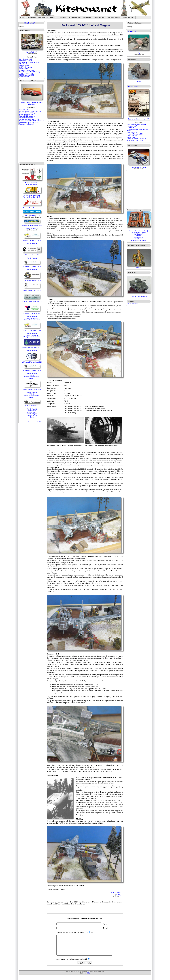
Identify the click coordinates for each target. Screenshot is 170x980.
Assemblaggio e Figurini (139, 240)
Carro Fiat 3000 (132, 132)
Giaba (88, 977)
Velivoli (32, 375)
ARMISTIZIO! (131, 128)
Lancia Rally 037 (32, 52)
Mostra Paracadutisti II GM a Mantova (32, 121)
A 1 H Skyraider (139, 53)
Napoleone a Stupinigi (26, 124)
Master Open (32, 411)
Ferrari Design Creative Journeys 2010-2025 (32, 103)
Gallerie (63, 18)
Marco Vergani (116, 893)
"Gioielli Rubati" (29, 23)
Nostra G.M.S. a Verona (27, 116)
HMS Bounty (23, 64)
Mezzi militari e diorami (32, 396)
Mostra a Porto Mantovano (32, 208)
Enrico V (139, 268)
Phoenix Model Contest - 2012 (32, 389)
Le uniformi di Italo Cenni (135, 140)
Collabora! (31, 18)
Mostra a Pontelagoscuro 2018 (29, 119)
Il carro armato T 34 (133, 126)
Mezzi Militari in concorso (32, 320)
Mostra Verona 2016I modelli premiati (32, 184)
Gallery (118, 895)
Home (22, 18)
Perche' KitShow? (132, 304)
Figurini (32, 378)
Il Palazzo (139, 239)
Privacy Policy (129, 18)
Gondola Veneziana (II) (139, 232)
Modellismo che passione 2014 (32, 225)
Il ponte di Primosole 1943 (135, 134)
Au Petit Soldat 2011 (32, 406)
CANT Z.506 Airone (26, 67)
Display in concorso (32, 335)
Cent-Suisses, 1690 (26, 59)
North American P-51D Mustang (30, 72)
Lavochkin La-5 (24, 77)
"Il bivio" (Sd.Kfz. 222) (26, 73)
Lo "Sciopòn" (139, 234)
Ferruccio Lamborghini (26, 70)
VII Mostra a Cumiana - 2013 (32, 313)
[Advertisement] (32, 144)
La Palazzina (139, 237)
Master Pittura (32, 412)
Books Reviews (75, 18)
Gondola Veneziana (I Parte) (139, 231)
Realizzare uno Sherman (139, 296)
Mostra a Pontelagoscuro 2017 (29, 122)
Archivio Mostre (114, 18)
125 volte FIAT (24, 110)
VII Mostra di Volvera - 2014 (32, 241)
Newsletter (43, 18)
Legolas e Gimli (24, 65)
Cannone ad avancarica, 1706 (29, 62)
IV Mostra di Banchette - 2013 (32, 301)
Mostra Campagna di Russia (32, 290)
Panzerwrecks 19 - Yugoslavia (136, 139)
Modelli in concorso (32, 228)
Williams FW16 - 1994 (139, 167)
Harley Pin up (24, 69)
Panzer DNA (131, 137)
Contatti (54, 18)
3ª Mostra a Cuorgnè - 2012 (32, 370)
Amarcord (87, 18)
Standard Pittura (32, 415)
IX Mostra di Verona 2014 (32, 255)
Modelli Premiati (32, 244)
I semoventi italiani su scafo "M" (139, 119)
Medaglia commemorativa (32, 337)
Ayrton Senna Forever (26, 114)
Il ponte (139, 236)
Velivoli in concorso (32, 318)
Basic (32, 417)
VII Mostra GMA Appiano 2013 (32, 362)
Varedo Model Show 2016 (32, 195)
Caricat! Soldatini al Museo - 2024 (30, 111)
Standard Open (32, 414)
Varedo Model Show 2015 (32, 197)
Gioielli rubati (100, 18)
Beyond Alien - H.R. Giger (28, 113)
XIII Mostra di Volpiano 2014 (32, 281)
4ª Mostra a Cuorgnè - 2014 (32, 266)
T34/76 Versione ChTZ (27, 75)
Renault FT (139, 81)
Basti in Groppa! (132, 136)
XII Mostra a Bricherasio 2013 (32, 347)
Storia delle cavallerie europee (136, 124)
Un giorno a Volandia (26, 118)
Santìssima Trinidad (26, 61)
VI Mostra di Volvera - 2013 (32, 330)
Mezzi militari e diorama (32, 377)
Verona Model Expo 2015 (32, 215)
